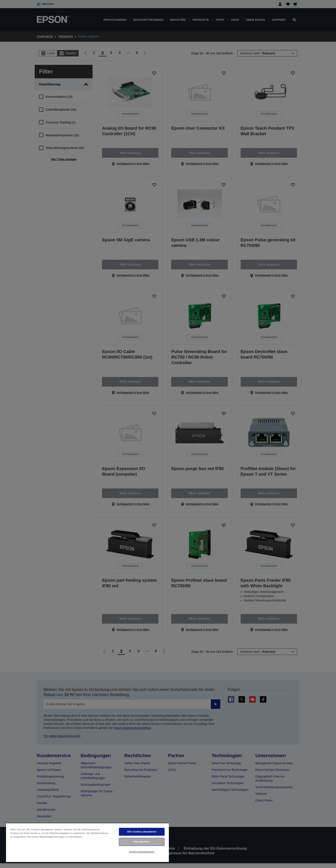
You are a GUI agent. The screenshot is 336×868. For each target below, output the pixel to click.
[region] (87, 842)
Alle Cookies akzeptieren (142, 832)
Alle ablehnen (142, 842)
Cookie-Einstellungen (142, 852)
